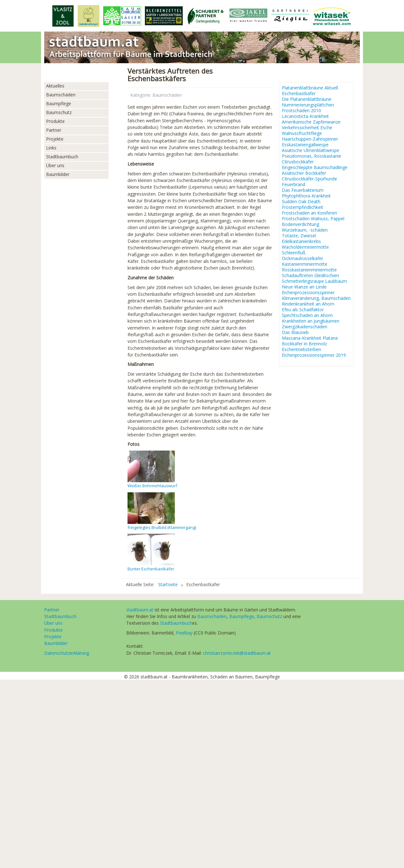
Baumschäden (61, 95)
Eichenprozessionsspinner (308, 293)
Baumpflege (59, 103)
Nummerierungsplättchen (308, 105)
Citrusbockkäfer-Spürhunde (309, 179)
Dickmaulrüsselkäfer (303, 258)
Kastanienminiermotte (305, 264)
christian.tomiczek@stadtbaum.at (237, 653)
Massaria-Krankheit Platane (310, 338)
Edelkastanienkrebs (301, 241)
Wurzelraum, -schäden (305, 230)
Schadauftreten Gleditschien (310, 276)
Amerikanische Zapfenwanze (311, 122)
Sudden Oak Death (301, 202)
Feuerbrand (294, 185)
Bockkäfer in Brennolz (304, 344)
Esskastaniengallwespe (305, 145)
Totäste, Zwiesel (299, 236)
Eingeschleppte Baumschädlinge (315, 167)
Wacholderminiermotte (305, 247)
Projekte (55, 139)
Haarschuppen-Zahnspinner (310, 139)
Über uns (55, 165)
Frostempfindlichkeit (303, 207)
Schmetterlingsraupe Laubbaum (314, 281)
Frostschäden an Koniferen (309, 213)
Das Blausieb (295, 332)
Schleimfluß (294, 253)
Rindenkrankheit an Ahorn (308, 304)
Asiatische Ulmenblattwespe (311, 150)
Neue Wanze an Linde (304, 287)
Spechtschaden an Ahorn (307, 315)
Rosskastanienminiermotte (309, 270)
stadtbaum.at (140, 610)
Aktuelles (55, 86)
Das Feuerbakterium (303, 190)
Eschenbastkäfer (299, 94)
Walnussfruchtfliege (302, 133)
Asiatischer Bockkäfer (304, 173)
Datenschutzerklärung (67, 653)
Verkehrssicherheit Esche (307, 128)
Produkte (55, 121)
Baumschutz (59, 112)
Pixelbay (184, 633)
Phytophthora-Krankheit (306, 196)
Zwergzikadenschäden (305, 327)
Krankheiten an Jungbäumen (311, 321)
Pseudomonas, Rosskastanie (312, 156)
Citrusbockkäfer (298, 162)
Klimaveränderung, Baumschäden (316, 298)
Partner (54, 130)
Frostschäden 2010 (301, 111)
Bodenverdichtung (300, 224)
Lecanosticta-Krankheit (305, 116)
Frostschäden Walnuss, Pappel (313, 219)
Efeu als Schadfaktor (303, 310)
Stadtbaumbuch (62, 157)
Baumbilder (58, 174)
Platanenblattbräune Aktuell (310, 88)
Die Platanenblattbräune (307, 99)
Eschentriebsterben (301, 349)
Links (51, 148)
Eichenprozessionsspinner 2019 (314, 355)
